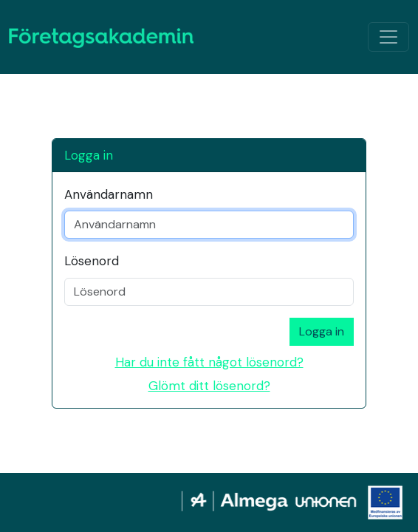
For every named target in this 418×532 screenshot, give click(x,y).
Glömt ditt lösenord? (209, 386)
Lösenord (92, 261)
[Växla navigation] (388, 37)
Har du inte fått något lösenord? (209, 362)
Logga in (322, 331)
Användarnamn (109, 194)
